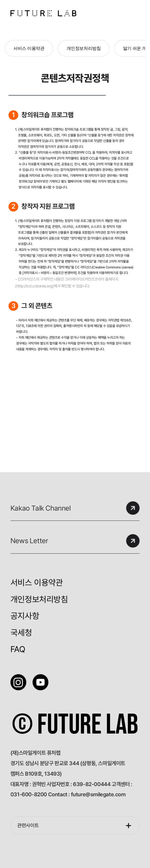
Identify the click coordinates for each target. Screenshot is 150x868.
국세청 (21, 633)
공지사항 (25, 616)
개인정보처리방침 (84, 48)
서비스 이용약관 (29, 48)
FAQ (18, 649)
